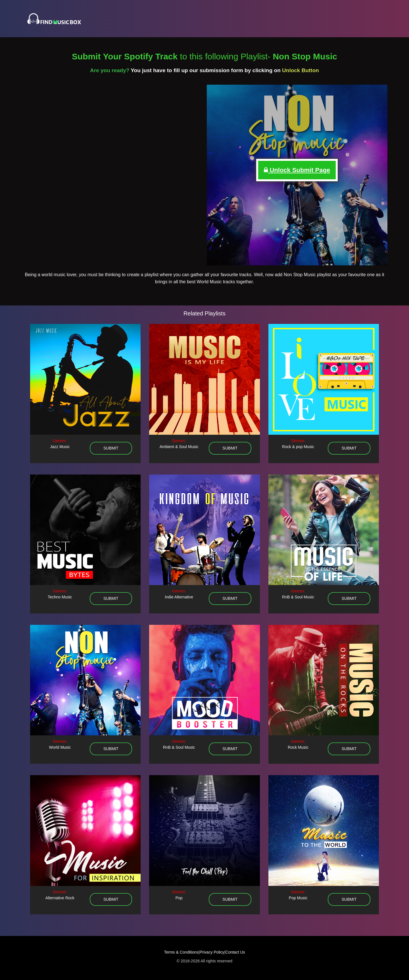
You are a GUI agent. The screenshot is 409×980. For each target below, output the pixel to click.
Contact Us (235, 952)
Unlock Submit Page (297, 170)
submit (111, 448)
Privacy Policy (212, 952)
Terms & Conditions (181, 952)
